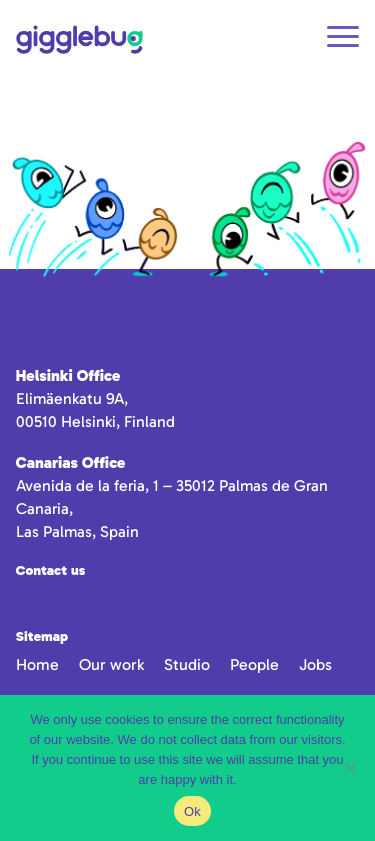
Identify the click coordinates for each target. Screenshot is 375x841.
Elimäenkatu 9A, (72, 398)
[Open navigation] (343, 40)
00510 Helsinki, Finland (95, 421)
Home (37, 664)
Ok (192, 811)
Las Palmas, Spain (77, 531)
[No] (350, 768)
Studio (187, 664)
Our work (111, 664)
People (254, 664)
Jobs (315, 664)
